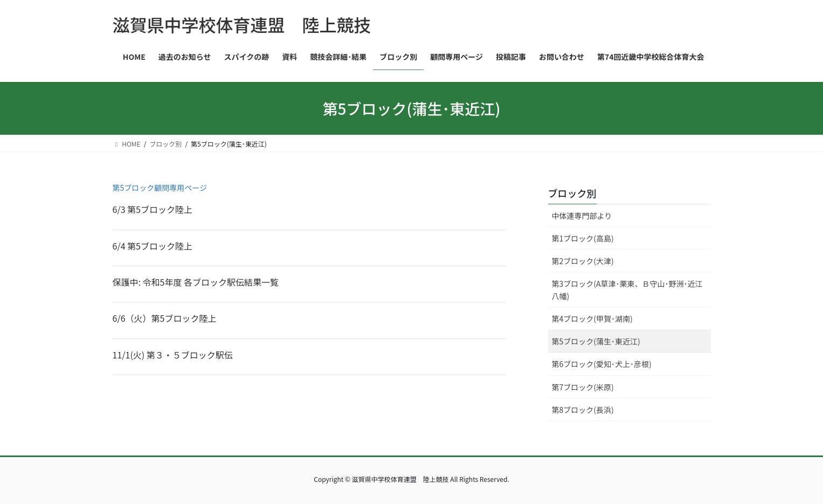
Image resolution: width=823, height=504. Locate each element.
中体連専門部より (582, 216)
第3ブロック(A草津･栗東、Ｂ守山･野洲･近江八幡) (627, 290)
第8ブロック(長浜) (583, 410)
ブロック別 (572, 193)
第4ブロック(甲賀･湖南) (592, 319)
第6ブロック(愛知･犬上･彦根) (602, 364)
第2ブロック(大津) (583, 261)
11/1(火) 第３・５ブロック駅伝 (173, 355)
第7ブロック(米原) (583, 387)
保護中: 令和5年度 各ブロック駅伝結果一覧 (196, 282)
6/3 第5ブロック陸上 (153, 209)
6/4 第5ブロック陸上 (153, 246)
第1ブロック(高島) (583, 238)
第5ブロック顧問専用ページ (160, 188)
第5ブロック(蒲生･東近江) (596, 341)
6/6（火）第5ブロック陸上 (165, 318)
